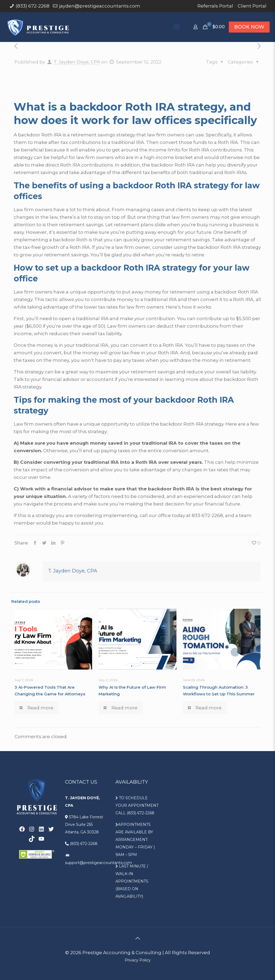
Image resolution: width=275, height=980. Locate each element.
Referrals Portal (215, 6)
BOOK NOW (249, 27)
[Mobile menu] (177, 27)
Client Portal (252, 6)
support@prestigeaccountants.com (98, 863)
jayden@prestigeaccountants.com (100, 6)
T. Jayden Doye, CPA (77, 62)
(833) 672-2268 (32, 6)
